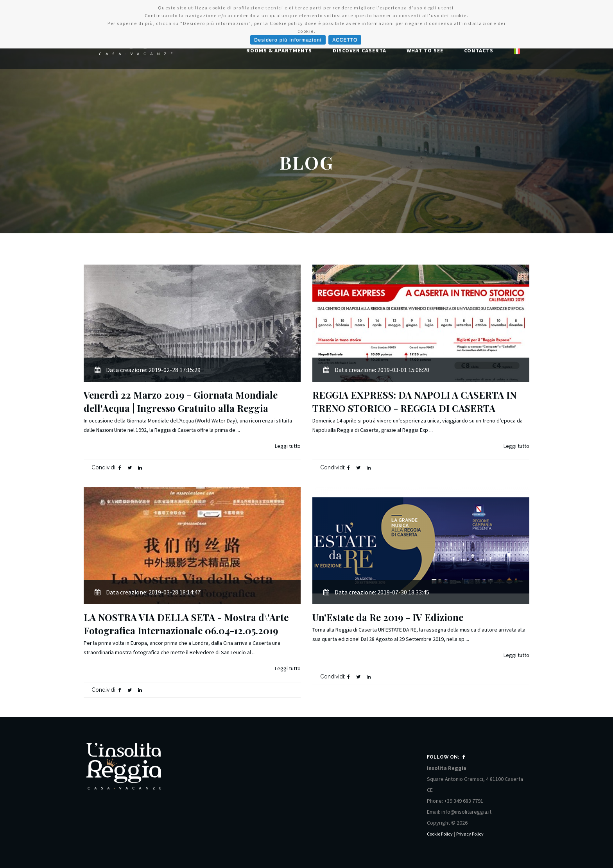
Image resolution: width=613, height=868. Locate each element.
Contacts (479, 50)
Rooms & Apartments (279, 50)
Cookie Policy (440, 834)
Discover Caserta (359, 50)
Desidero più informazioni (288, 40)
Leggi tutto (288, 446)
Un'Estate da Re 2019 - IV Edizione (388, 617)
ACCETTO (345, 40)
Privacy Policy (470, 834)
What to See (425, 50)
